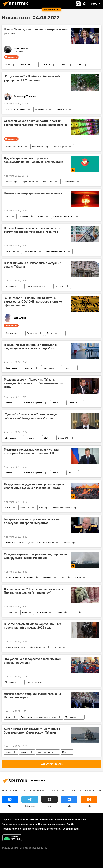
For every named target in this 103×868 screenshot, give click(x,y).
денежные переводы (56, 251)
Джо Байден (11, 438)
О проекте (7, 819)
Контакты (20, 819)
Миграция (10, 251)
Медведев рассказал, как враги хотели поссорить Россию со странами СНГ (31, 451)
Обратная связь (71, 829)
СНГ (70, 473)
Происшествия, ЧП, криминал (19, 368)
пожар (68, 368)
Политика (46, 65)
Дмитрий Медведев (33, 403)
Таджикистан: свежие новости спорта (38, 717)
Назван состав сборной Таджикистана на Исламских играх (32, 696)
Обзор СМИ (64, 438)
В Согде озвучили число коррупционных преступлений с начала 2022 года (32, 626)
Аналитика (61, 109)
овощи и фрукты (35, 682)
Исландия (25, 508)
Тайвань (63, 65)
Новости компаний (76, 819)
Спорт (8, 717)
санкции (30, 438)
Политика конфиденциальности (19, 824)
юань (24, 612)
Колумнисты (26, 65)
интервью (72, 403)
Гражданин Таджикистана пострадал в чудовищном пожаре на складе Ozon (30, 347)
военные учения (45, 752)
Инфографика (68, 181)
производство (60, 147)
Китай (79, 65)
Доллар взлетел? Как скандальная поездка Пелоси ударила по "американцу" (34, 591)
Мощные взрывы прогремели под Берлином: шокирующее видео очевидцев (36, 556)
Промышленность (14, 147)
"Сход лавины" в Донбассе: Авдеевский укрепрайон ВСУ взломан (32, 78)
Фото (8, 508)
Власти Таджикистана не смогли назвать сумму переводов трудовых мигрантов (32, 230)
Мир (8, 216)
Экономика (42, 612)
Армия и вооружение (15, 109)
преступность (61, 647)
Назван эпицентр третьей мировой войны (33, 193)
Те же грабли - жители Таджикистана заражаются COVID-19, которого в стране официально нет (33, 302)
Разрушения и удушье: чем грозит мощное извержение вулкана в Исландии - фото (34, 486)
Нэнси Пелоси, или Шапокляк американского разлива (36, 31)
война (41, 216)
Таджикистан (38, 147)
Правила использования (40, 819)
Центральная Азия (34, 790)
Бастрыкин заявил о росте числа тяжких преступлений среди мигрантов (32, 521)
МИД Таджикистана (36, 286)
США (8, 65)
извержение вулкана (62, 508)
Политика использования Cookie (56, 824)
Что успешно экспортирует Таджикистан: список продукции (33, 661)
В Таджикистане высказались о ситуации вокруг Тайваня (32, 265)
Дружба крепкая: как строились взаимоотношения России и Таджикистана (34, 160)
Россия (9, 181)
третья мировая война (63, 216)
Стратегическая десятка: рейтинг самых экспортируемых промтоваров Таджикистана (35, 123)
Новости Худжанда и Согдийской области (25, 647)
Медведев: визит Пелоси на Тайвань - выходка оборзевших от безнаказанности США (33, 383)
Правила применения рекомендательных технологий (31, 829)
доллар (9, 612)
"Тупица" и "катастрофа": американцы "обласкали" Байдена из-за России (30, 416)
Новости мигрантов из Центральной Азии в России (30, 542)
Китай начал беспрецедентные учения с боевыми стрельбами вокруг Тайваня (32, 731)
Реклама (59, 819)
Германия (47, 577)
